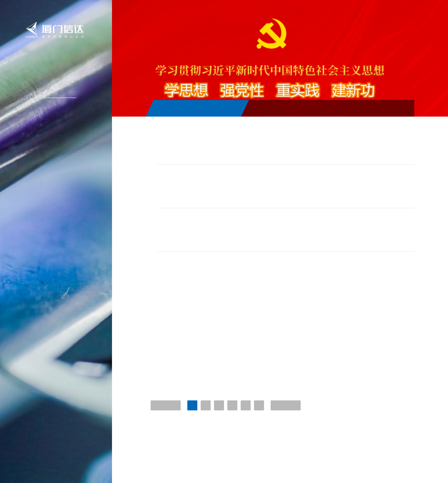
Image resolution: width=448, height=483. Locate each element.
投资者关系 (56, 122)
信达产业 (57, 107)
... (259, 417)
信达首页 (57, 62)
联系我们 (57, 152)
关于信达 (57, 77)
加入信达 (57, 137)
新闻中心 (57, 92)
